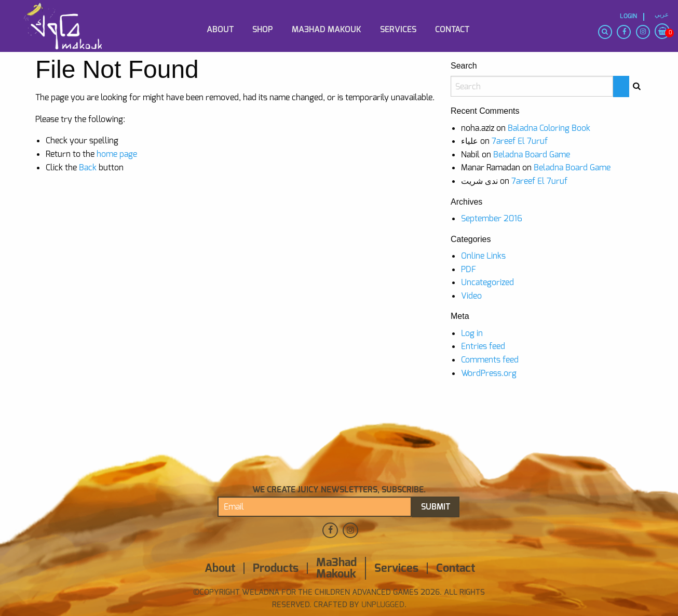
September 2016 (492, 218)
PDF (469, 269)
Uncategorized (487, 282)
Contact (452, 29)
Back (88, 168)
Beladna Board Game (532, 155)
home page (117, 154)
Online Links (483, 256)
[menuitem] (72, 12)
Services (398, 29)
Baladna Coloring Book (549, 128)
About (220, 29)
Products (276, 568)
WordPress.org (489, 373)
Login (628, 16)
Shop (263, 29)
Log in (472, 333)
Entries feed (483, 346)
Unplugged (382, 605)
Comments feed (490, 360)
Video (471, 296)
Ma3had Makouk (327, 29)
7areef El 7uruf (520, 141)
